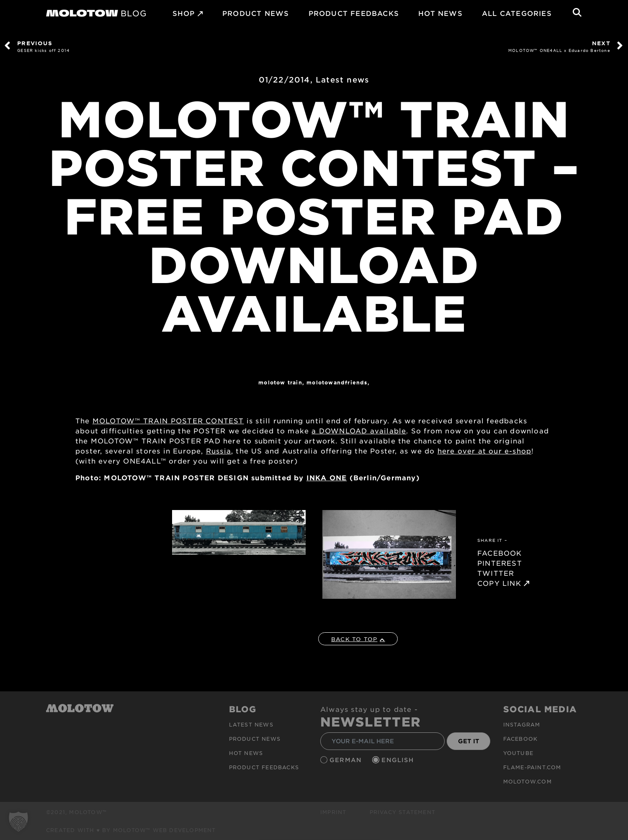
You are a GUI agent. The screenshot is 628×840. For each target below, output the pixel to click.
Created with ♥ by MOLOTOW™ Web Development (131, 830)
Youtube (518, 753)
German (347, 760)
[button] (18, 822)
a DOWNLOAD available (359, 430)
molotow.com (528, 781)
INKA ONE (327, 477)
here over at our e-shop (485, 451)
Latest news (342, 80)
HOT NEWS (440, 13)
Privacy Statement (403, 812)
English (399, 760)
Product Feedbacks (354, 13)
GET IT (469, 741)
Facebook (521, 739)
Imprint (333, 812)
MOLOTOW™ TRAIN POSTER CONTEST (168, 420)
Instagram (522, 724)
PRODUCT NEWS (256, 13)
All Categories (517, 13)
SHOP (184, 13)
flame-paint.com (532, 767)
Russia (219, 451)
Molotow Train (280, 382)
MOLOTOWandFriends (337, 382)
